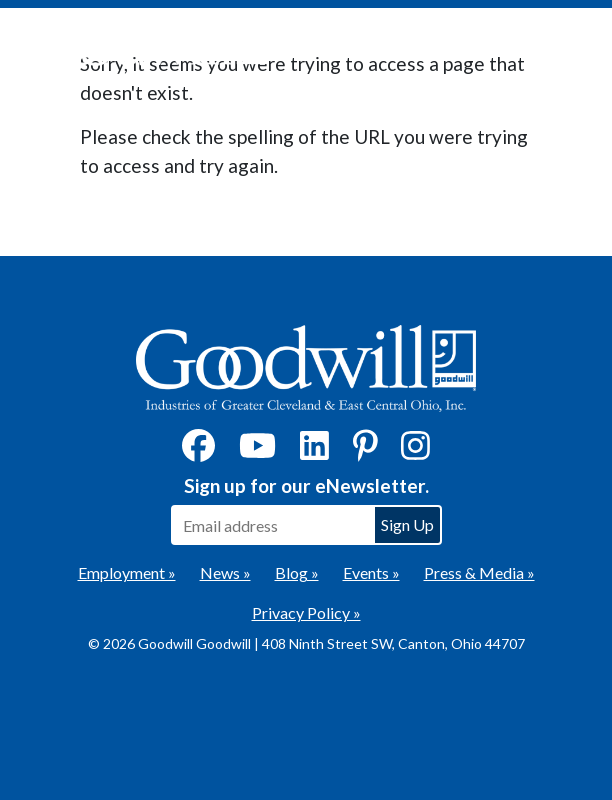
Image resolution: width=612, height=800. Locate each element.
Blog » (297, 572)
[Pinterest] (365, 451)
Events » (371, 572)
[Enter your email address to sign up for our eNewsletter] (272, 525)
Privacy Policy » (306, 612)
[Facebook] (198, 451)
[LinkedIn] (314, 451)
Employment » (127, 572)
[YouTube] (257, 451)
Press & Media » (479, 572)
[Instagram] (415, 451)
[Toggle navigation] (566, 51)
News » (225, 572)
